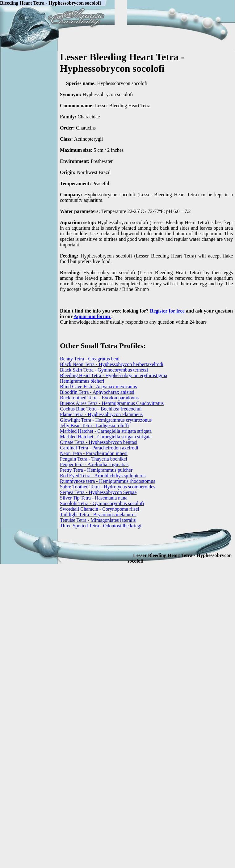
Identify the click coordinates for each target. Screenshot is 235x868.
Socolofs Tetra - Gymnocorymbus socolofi (102, 503)
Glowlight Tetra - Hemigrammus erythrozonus (106, 420)
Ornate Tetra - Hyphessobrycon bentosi (99, 442)
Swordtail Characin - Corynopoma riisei (100, 509)
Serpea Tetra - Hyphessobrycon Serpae (98, 492)
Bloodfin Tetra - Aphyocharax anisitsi (97, 392)
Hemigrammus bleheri (82, 381)
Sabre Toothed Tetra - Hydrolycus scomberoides (108, 487)
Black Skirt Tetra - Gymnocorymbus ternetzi (104, 370)
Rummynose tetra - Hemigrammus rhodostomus (107, 481)
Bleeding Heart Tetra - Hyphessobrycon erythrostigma (113, 375)
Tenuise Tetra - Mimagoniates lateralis (98, 520)
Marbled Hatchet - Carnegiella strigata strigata (106, 431)
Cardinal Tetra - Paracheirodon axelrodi (99, 448)
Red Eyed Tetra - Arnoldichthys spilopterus (103, 476)
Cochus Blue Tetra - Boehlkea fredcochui (101, 409)
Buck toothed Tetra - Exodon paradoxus (99, 398)
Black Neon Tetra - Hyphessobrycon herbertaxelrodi (112, 364)
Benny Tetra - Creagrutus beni (90, 359)
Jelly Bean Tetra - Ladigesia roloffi (94, 425)
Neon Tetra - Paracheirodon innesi (94, 453)
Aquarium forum (92, 316)
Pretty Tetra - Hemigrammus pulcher (96, 470)
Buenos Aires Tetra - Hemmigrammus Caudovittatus (112, 403)
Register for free (167, 311)
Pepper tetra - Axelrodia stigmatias (94, 464)
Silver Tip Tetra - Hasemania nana (94, 498)
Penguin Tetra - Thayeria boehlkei (94, 459)
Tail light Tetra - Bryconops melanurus (98, 515)
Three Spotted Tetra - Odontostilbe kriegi (101, 526)
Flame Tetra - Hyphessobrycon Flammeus (101, 414)
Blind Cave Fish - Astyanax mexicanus (98, 387)
